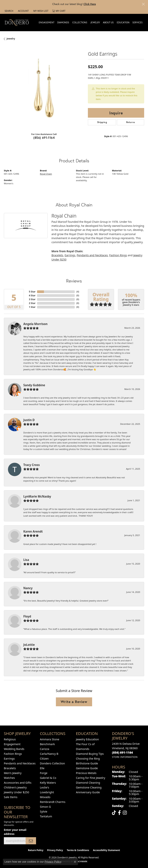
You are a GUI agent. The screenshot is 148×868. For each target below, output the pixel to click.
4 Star (32, 295)
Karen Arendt (33, 531)
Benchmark (47, 744)
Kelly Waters (48, 783)
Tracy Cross (32, 465)
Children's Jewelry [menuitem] (15, 787)
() (78, 292)
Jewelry (95, 22)
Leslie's (45, 787)
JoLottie (29, 645)
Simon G (45, 807)
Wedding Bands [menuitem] (14, 749)
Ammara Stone (50, 739)
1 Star (32, 307)
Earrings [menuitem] (9, 759)
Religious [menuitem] (10, 739)
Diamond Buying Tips (90, 754)
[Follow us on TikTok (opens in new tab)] (114, 813)
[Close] (143, 4)
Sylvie (44, 811)
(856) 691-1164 (44, 138)
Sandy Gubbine (34, 385)
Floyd (27, 616)
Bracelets (57, 255)
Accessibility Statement (106, 850)
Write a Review (74, 702)
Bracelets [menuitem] (10, 768)
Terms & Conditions (78, 850)
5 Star (32, 292)
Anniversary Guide (88, 792)
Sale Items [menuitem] (11, 797)
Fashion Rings (118, 255)
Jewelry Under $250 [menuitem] (16, 792)
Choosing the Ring (88, 759)
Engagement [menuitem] (12, 744)
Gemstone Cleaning (89, 787)
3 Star (32, 299)
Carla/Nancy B (49, 754)
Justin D (29, 420)
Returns (131, 122)
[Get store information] (125, 757)
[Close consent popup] (75, 862)
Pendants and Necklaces (92, 255)
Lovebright (47, 792)
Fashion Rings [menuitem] (13, 754)
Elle (42, 768)
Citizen (44, 759)
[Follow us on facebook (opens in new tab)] (119, 813)
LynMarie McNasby (37, 496)
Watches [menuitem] (9, 778)
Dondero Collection (52, 763)
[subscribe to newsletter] (31, 841)
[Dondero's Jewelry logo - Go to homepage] (18, 22)
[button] (9, 11)
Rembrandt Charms (53, 802)
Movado (45, 797)
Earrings (70, 255)
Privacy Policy (55, 850)
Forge (44, 773)
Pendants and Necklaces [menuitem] (20, 763)
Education (123, 22)
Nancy (28, 588)
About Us (108, 22)
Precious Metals (86, 773)
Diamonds (63, 22)
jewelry (11, 39)
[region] (44, 89)
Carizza (45, 749)
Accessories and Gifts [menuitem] (18, 783)
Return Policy (36, 850)
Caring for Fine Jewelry (91, 778)
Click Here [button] (90, 4)
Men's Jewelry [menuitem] (13, 773)
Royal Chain (46, 174)
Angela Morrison (35, 324)
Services (137, 22)
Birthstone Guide (87, 763)
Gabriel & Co (48, 778)
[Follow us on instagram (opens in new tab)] (125, 813)
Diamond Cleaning (88, 783)
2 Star (32, 303)
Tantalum (46, 816)
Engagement (47, 22)
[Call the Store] (122, 752)
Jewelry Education (87, 739)
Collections (80, 22)
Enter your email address (15, 832)
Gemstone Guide (87, 768)
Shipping (102, 122)
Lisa (26, 560)
